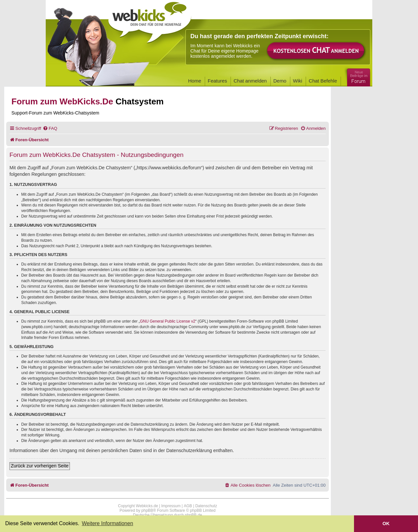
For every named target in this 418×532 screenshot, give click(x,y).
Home (195, 81)
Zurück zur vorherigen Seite (40, 466)
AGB (188, 506)
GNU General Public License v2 (168, 321)
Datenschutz (206, 506)
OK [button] (386, 524)
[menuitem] (50, 128)
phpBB (147, 510)
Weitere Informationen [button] (107, 523)
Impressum (171, 506)
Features (217, 81)
